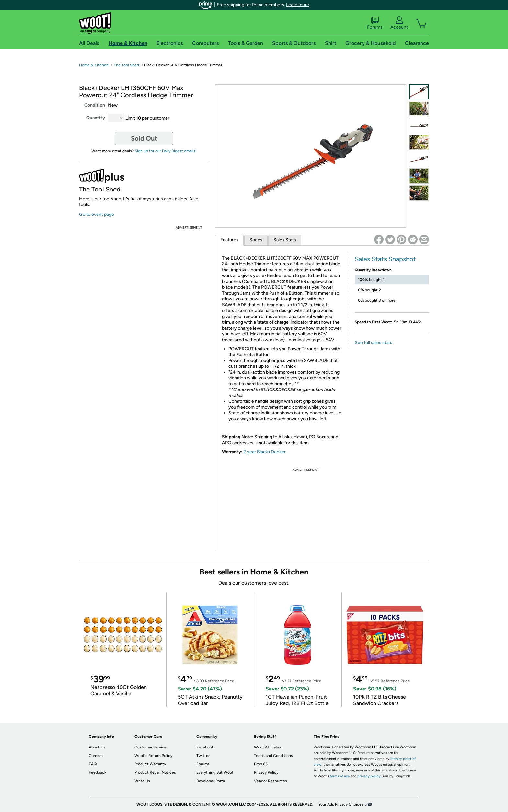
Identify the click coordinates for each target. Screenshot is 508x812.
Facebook (205, 747)
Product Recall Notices (155, 772)
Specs (256, 240)
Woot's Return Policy (153, 756)
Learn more (298, 5)
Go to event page (97, 214)
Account (399, 23)
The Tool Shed (126, 65)
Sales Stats (285, 240)
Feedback (98, 772)
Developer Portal (211, 781)
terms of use (340, 776)
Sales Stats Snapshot (385, 259)
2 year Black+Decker (265, 452)
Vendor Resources (271, 781)
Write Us (142, 781)
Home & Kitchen (94, 65)
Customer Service (150, 747)
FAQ (93, 764)
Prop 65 (261, 764)
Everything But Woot (215, 772)
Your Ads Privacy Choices (341, 804)
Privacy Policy (266, 772)
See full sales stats (374, 343)
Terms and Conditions (273, 756)
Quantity (96, 118)
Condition (95, 105)
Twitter (203, 756)
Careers (96, 756)
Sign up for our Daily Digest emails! (166, 151)
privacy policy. (369, 776)
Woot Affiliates (268, 747)
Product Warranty (150, 764)
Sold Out (144, 138)
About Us (97, 747)
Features (229, 240)
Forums (375, 23)
